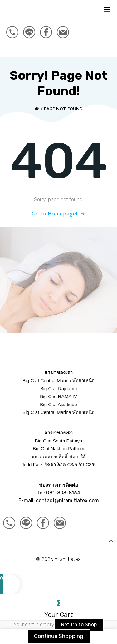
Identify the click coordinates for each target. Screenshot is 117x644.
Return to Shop (79, 625)
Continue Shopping (59, 636)
